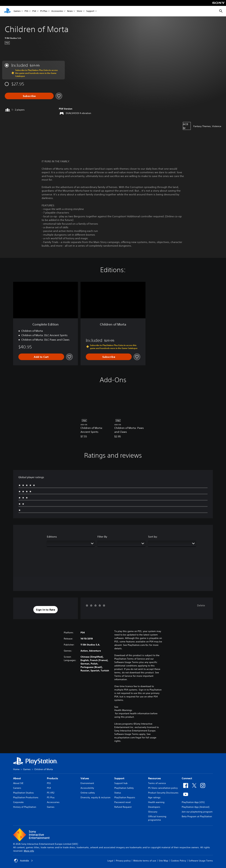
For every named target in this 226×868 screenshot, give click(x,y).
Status (118, 793)
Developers (154, 807)
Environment (87, 783)
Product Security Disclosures (163, 793)
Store (79, 11)
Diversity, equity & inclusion (95, 797)
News (70, 11)
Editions (52, 537)
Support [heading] (119, 778)
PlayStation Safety (124, 788)
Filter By (102, 537)
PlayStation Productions (26, 797)
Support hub (121, 783)
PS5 (26, 11)
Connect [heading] (187, 778)
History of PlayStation (25, 807)
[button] (46, 610)
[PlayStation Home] (7, 11)
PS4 (34, 11)
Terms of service (157, 783)
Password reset (123, 802)
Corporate (18, 802)
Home (16, 769)
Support (90, 11)
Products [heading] (52, 778)
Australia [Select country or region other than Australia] (23, 861)
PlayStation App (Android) (195, 807)
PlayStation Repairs (125, 797)
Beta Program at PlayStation (197, 816)
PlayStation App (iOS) (193, 802)
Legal (110, 861)
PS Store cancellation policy (163, 788)
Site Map (164, 861)
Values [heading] (85, 778)
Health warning (156, 802)
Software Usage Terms (201, 861)
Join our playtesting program (197, 812)
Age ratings (154, 797)
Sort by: (153, 537)
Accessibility (87, 788)
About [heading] (17, 778)
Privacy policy (123, 861)
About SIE (18, 783)
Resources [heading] (154, 778)
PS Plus (44, 11)
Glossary (153, 812)
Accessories (57, 11)
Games (17, 11)
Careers (17, 788)
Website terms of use (145, 861)
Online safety (88, 793)
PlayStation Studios (23, 793)
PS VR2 (51, 793)
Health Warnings (123, 710)
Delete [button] (201, 605)
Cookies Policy (178, 861)
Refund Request (123, 807)
